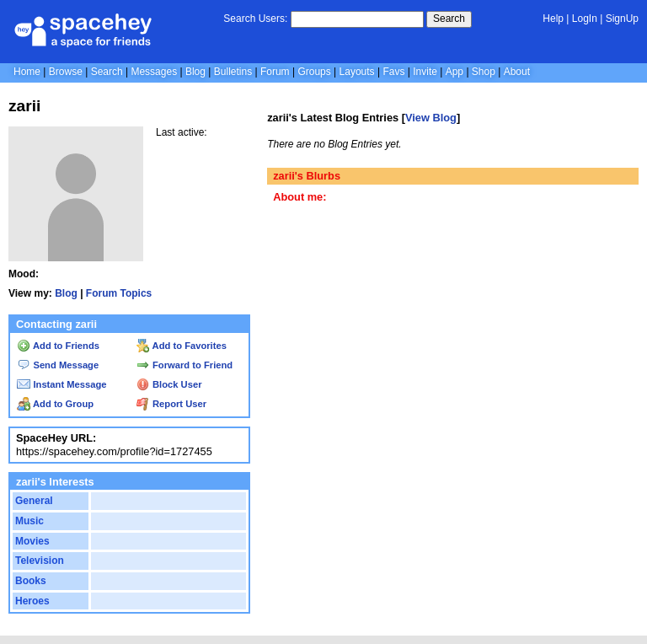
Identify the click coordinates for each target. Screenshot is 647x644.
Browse (66, 72)
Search (449, 19)
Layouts (357, 72)
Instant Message (61, 384)
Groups (314, 72)
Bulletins (233, 72)
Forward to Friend (184, 365)
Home (27, 72)
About (517, 72)
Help (553, 19)
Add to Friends (58, 346)
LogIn (585, 19)
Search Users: (255, 19)
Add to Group (55, 404)
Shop (484, 72)
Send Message (58, 365)
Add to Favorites (182, 346)
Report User (171, 404)
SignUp (622, 19)
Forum (275, 72)
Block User (169, 384)
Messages (154, 72)
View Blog (431, 118)
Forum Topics (119, 293)
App (455, 72)
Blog (195, 72)
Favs (393, 72)
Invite (425, 72)
